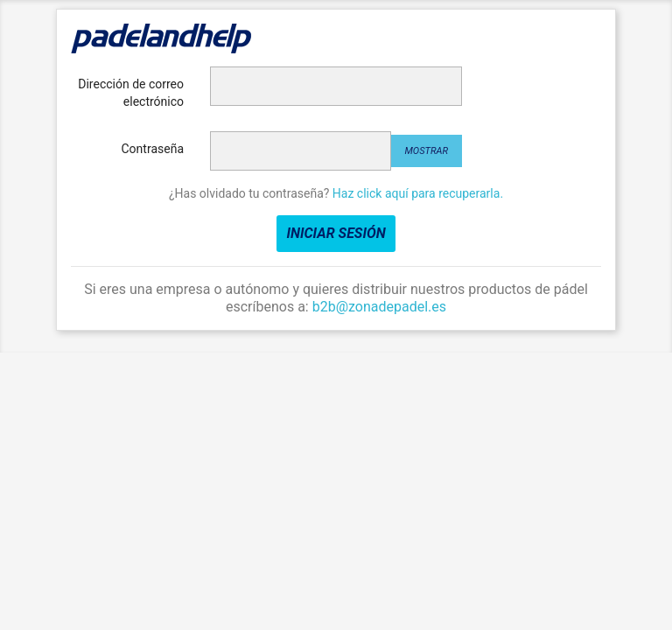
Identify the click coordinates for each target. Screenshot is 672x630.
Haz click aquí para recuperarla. (418, 193)
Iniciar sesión (336, 233)
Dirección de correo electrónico (131, 93)
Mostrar (427, 151)
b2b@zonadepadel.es (379, 307)
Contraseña (153, 149)
